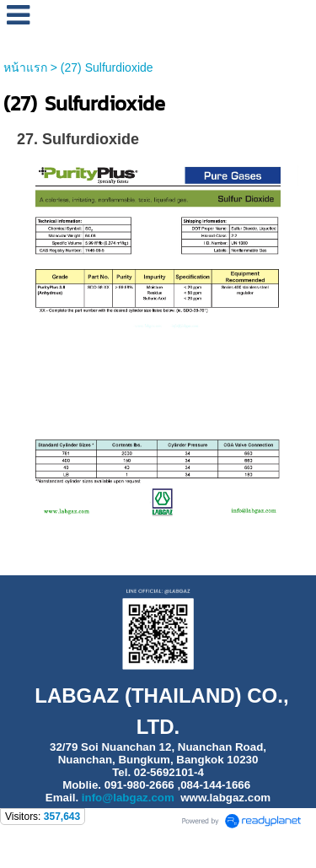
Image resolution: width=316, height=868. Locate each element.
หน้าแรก (25, 67)
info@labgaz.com (128, 798)
